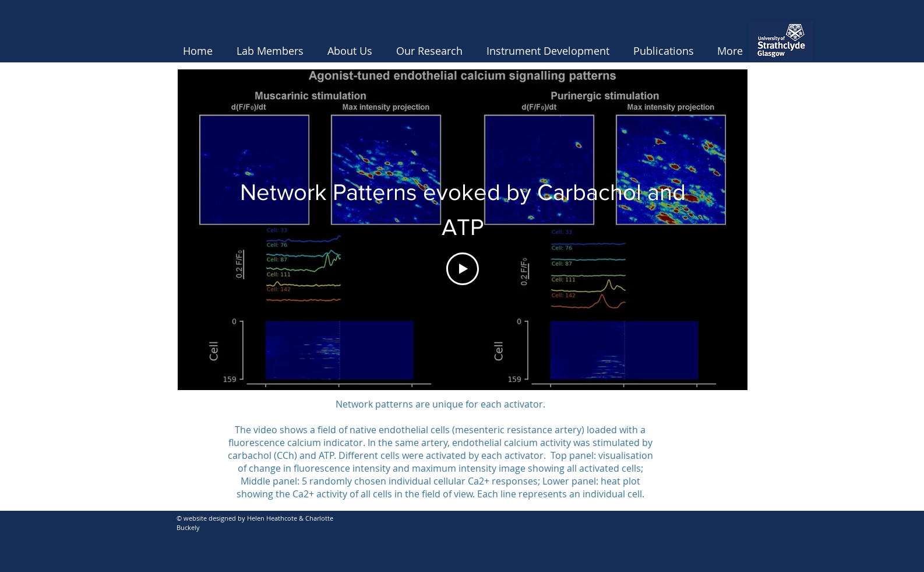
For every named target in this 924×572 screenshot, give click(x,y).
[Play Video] (463, 269)
